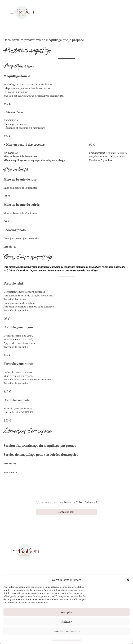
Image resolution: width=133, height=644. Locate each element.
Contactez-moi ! (66, 512)
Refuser (67, 621)
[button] (128, 580)
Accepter (67, 612)
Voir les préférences (66, 631)
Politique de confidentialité (66, 639)
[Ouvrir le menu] (127, 12)
